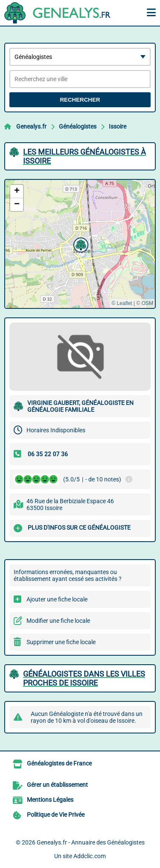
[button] (80, 244)
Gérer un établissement (57, 785)
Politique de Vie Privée (56, 815)
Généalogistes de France (59, 763)
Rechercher (80, 100)
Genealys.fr (31, 126)
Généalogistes (78, 126)
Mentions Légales (50, 800)
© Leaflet (122, 303)
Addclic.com (90, 856)
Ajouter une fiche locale (57, 599)
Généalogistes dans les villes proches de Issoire (84, 678)
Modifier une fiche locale (58, 621)
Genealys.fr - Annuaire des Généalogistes (91, 842)
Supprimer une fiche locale (61, 642)
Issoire (118, 126)
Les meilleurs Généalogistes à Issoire (84, 156)
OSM (147, 303)
